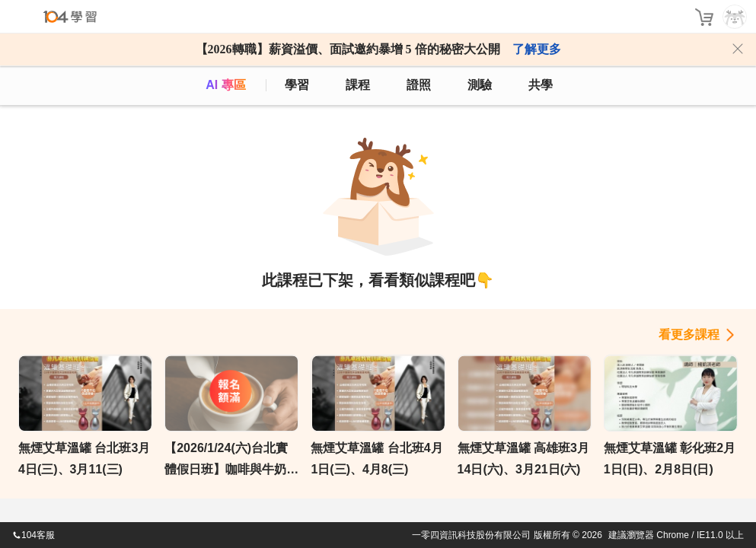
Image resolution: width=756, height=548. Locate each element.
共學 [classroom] (541, 85)
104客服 (33, 535)
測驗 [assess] (480, 85)
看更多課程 (689, 335)
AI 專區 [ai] (225, 85)
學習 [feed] (297, 85)
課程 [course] (358, 85)
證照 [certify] (419, 85)
